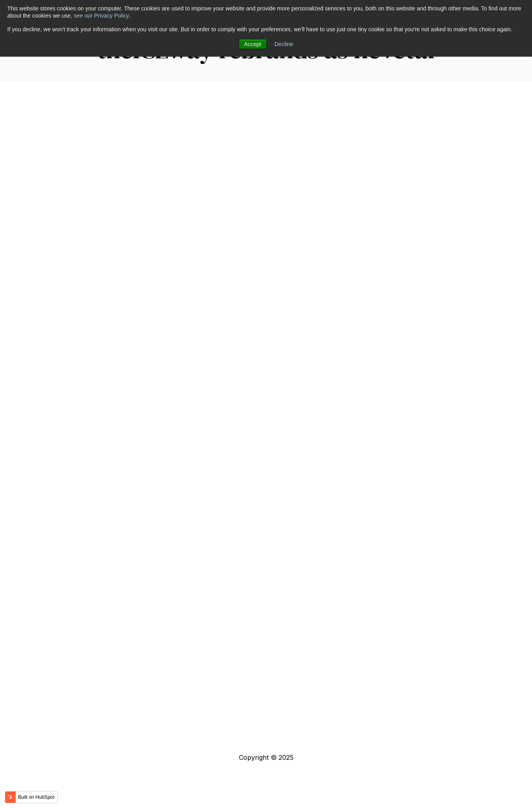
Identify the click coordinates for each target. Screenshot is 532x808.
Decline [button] (284, 44)
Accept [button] (253, 44)
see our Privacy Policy (101, 16)
